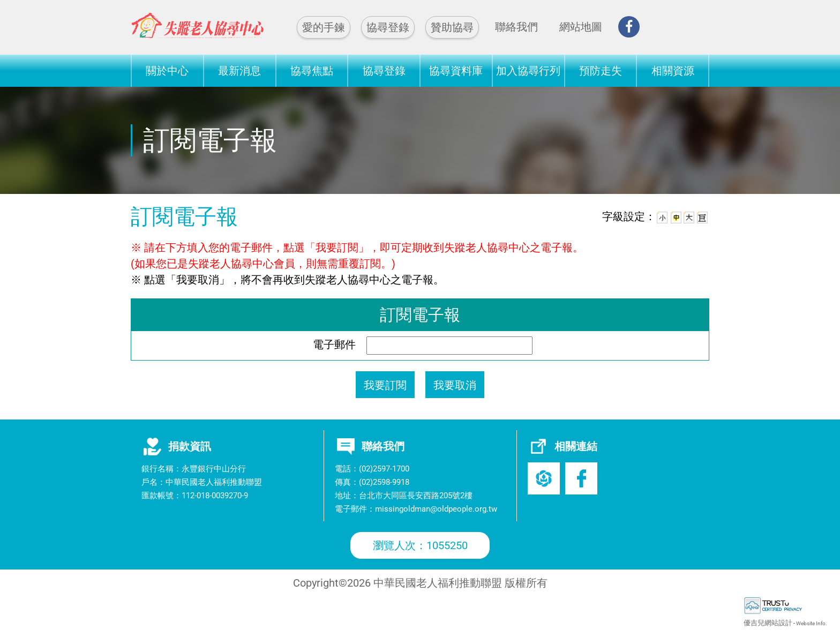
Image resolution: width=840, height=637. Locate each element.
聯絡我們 (516, 27)
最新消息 (239, 71)
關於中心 (167, 71)
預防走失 (601, 71)
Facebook (581, 478)
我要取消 (455, 385)
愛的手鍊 (324, 27)
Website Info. (812, 623)
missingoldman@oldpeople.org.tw (436, 509)
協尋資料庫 (456, 71)
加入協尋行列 (528, 71)
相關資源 (673, 71)
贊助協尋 (452, 27)
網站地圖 (581, 27)
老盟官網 (544, 478)
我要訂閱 (385, 385)
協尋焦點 (312, 71)
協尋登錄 (388, 27)
